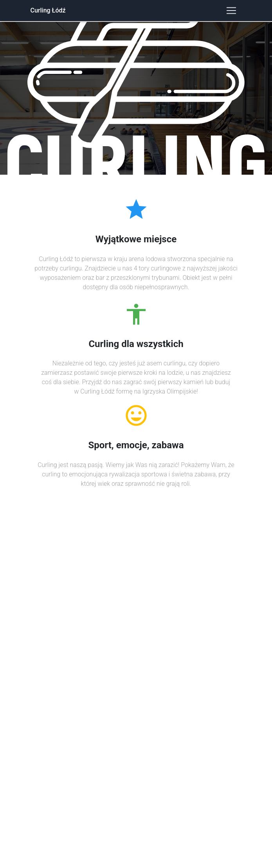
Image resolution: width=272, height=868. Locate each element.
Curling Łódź (48, 10)
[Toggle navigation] (231, 11)
